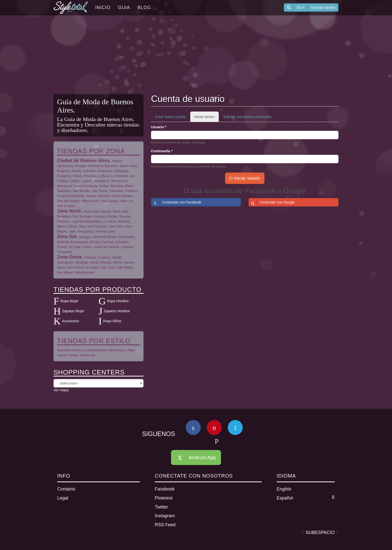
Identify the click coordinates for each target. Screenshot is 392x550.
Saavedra (64, 191)
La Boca (103, 176)
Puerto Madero (122, 196)
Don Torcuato (82, 216)
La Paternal (119, 176)
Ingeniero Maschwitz (86, 221)
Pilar (82, 226)
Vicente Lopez (105, 231)
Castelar (90, 257)
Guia (124, 7)
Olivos (72, 226)
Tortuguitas (85, 231)
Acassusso (91, 211)
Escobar (100, 216)
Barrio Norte (128, 166)
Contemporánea (94, 350)
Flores (77, 176)
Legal (63, 498)
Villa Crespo (109, 201)
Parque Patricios (98, 196)
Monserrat (64, 186)
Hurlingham (65, 262)
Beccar (106, 211)
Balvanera (96, 166)
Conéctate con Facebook (176, 202)
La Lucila (109, 221)
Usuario (159, 127)
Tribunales (116, 191)
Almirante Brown (105, 237)
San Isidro (117, 226)
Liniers (74, 181)
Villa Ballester (85, 272)
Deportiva (64, 350)
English (284, 489)
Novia (77, 350)
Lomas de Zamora (106, 247)
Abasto (117, 161)
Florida (112, 216)
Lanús (87, 247)
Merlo (95, 262)
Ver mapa (61, 390)
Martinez (124, 221)
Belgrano (63, 171)
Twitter (161, 507)
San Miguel (65, 272)
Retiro (129, 186)
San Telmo (100, 191)
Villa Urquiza (66, 206)
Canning (107, 242)
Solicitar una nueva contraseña (247, 117)
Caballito (89, 171)
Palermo (132, 191)
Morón (118, 262)
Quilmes (127, 247)
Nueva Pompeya (85, 186)
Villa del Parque (68, 201)
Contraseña (162, 151)
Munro (62, 226)
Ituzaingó (82, 262)
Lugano (87, 181)
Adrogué (85, 237)
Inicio (103, 7)
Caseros (104, 257)
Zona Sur (67, 236)
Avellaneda (126, 237)
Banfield (63, 242)
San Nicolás (81, 191)
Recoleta (117, 186)
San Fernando (97, 226)
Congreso (64, 176)
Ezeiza (62, 247)
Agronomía (65, 166)
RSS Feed (165, 525)
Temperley (64, 252)
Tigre (72, 231)
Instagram (165, 516)
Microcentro (119, 181)
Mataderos (101, 181)
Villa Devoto (90, 201)
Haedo (117, 257)
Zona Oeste (69, 257)
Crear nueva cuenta (170, 117)
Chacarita (104, 171)
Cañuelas (122, 242)
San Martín (125, 267)
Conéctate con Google (272, 202)
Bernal (94, 242)
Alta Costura (117, 350)
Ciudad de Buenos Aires (83, 160)
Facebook (165, 489)
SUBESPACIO (320, 532)
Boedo (76, 171)
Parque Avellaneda (71, 196)
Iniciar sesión (206, 118)
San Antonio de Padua (83, 267)
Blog (144, 7)
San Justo (108, 267)
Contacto (66, 489)
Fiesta (73, 355)
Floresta (90, 176)
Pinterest (164, 498)
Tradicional (87, 355)
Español (306, 498)
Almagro (80, 166)
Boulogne (64, 216)
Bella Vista (120, 211)
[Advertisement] (196, 55)
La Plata (74, 247)
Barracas (111, 166)
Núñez (104, 186)
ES (301, 7)
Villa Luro (127, 201)
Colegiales (121, 171)
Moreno (106, 262)
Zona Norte (69, 211)
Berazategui (79, 242)
